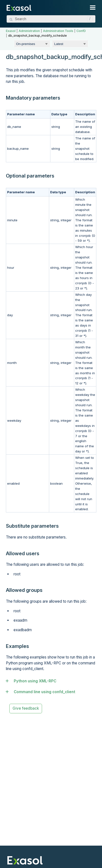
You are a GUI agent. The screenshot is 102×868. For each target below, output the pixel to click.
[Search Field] (51, 19)
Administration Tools (58, 31)
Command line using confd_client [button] (42, 692)
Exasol (11, 31)
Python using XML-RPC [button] (33, 681)
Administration (29, 31)
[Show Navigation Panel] (93, 7)
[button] (88, 19)
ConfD (81, 31)
